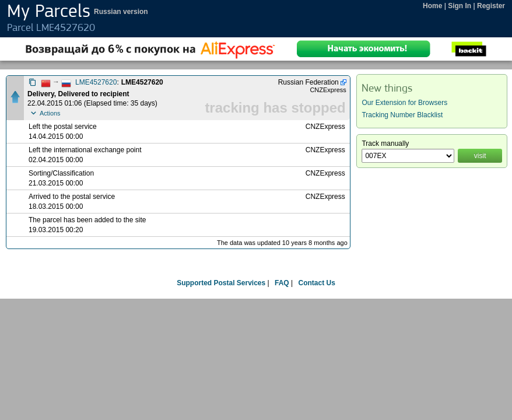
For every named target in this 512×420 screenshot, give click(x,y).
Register (491, 6)
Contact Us (316, 283)
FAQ (282, 283)
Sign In (460, 6)
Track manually (385, 143)
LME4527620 (96, 82)
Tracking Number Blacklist (402, 115)
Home (432, 6)
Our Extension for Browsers (404, 103)
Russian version (121, 12)
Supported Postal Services (221, 283)
